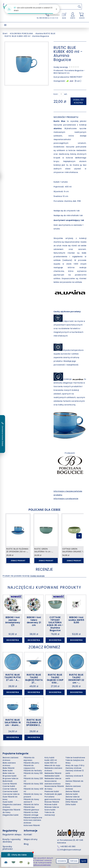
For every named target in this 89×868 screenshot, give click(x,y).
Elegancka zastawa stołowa (12, 806)
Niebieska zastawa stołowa (53, 769)
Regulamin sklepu (12, 834)
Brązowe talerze (10, 778)
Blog (26, 844)
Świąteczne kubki (74, 799)
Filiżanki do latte (31, 804)
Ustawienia (62, 861)
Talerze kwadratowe (75, 758)
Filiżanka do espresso (29, 759)
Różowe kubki (51, 804)
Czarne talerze (10, 789)
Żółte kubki (71, 804)
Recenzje (44, 569)
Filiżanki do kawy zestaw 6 (31, 801)
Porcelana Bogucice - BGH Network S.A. (69, 72)
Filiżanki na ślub (31, 812)
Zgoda (84, 861)
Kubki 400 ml (51, 760)
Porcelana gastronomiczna (52, 798)
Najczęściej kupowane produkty (44, 587)
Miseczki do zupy (52, 765)
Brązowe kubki (10, 776)
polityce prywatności (42, 865)
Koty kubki (49, 758)
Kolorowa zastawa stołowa (32, 821)
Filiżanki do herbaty (33, 771)
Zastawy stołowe (73, 768)
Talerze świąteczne (75, 760)
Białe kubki (8, 771)
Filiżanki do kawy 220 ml (33, 780)
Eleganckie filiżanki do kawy (11, 811)
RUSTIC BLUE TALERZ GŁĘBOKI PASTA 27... (34, 679)
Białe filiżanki (9, 768)
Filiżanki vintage (31, 815)
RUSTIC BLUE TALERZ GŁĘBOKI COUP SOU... (55, 679)
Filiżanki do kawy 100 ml (33, 775)
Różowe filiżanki (52, 802)
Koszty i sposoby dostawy (12, 841)
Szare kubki (50, 810)
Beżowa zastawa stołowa (10, 759)
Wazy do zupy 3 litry (75, 765)
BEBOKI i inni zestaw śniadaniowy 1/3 (13, 621)
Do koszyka (13, 640)
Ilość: (56, 94)
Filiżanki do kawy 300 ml (33, 785)
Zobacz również (44, 647)
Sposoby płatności (8, 848)
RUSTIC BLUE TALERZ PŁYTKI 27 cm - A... (13, 677)
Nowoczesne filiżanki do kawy (54, 788)
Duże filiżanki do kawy (10, 798)
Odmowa (74, 861)
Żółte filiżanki (72, 802)
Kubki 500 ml (51, 763)
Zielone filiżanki (73, 791)
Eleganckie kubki (11, 815)
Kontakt (28, 834)
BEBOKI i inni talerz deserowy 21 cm (34, 621)
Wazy (68, 763)
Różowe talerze (52, 807)
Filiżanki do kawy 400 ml (33, 790)
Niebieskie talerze (53, 778)
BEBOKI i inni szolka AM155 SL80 (76, 620)
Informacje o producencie (66, 499)
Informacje (31, 831)
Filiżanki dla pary (31, 763)
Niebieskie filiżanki (53, 773)
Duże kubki (8, 802)
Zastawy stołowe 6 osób (74, 777)
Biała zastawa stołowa (9, 764)
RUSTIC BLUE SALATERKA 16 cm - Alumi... (13, 723)
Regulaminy (10, 831)
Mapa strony (31, 839)
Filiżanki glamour (31, 810)
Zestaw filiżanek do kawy (74, 782)
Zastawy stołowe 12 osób (75, 772)
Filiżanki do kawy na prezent (33, 795)
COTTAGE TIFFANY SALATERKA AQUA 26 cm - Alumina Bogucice (55, 624)
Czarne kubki (9, 786)
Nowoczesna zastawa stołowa (52, 782)
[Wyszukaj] (79, 7)
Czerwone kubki (10, 791)
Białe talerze (9, 773)
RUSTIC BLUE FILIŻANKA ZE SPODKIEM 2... (34, 723)
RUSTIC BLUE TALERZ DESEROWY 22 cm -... (76, 679)
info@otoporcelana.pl (71, 850)
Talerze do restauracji (50, 814)
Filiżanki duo (29, 807)
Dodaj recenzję (37, 576)
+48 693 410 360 (68, 847)
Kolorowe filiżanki (32, 825)
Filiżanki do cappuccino (29, 767)
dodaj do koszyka (78, 101)
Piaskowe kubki (52, 791)
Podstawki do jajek (53, 794)
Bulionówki (8, 781)
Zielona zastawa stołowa (73, 788)
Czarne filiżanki (10, 784)
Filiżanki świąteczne (33, 818)
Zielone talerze (73, 797)
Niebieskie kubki (52, 776)
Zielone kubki (72, 794)
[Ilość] (61, 94)
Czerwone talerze (11, 794)
